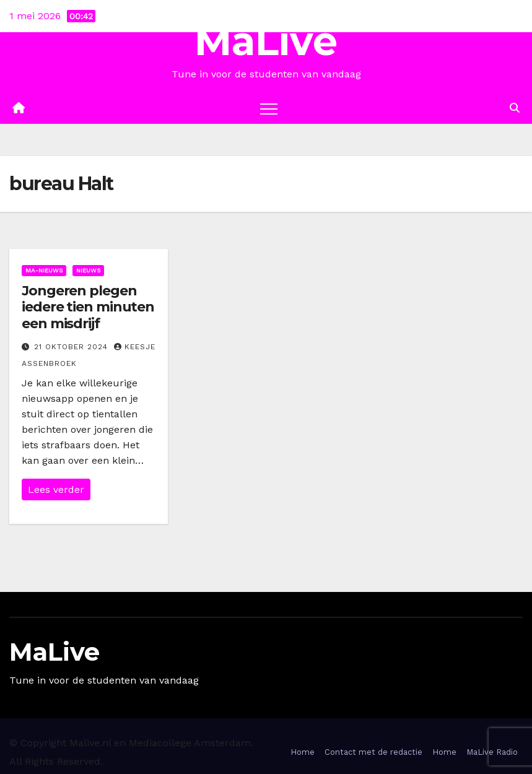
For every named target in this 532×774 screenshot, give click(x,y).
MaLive (266, 41)
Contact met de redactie (373, 752)
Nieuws (88, 270)
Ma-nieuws (44, 270)
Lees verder (56, 489)
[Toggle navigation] (269, 108)
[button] (515, 108)
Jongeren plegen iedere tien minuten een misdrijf (88, 307)
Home (303, 752)
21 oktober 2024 (72, 347)
